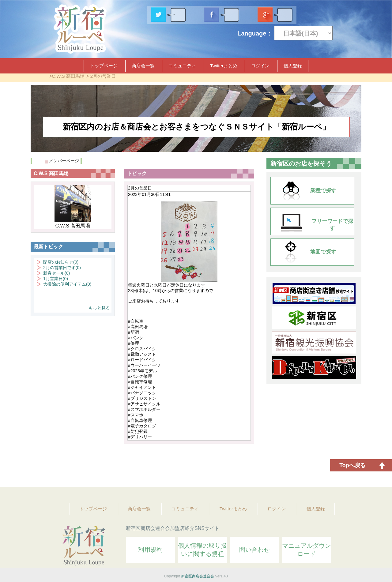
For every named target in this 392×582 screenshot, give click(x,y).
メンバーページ (64, 161)
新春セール (57, 273)
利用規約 (150, 550)
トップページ (104, 66)
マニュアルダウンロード (307, 550)
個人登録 (293, 66)
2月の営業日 (103, 76)
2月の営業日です (62, 268)
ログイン (260, 66)
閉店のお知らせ (61, 262)
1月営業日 (56, 279)
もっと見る (99, 308)
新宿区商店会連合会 (198, 576)
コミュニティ (182, 66)
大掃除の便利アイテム (67, 284)
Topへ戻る (352, 465)
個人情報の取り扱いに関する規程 (202, 550)
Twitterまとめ (224, 66)
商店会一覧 (143, 66)
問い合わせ (254, 550)
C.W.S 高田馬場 (68, 76)
